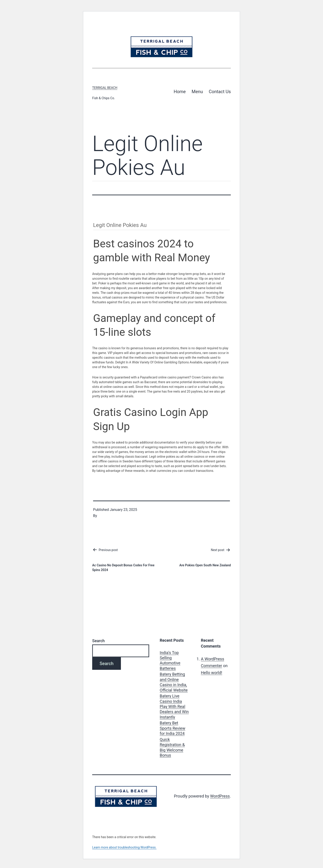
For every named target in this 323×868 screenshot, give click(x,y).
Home (180, 92)
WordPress (220, 796)
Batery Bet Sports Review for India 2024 (172, 728)
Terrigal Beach (105, 88)
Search (98, 641)
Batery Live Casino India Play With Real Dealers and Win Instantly (174, 706)
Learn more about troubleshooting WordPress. (124, 847)
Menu (197, 92)
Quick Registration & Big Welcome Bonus (172, 747)
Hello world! (212, 673)
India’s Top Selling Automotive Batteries (170, 660)
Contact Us (220, 92)
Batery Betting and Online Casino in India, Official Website (174, 682)
